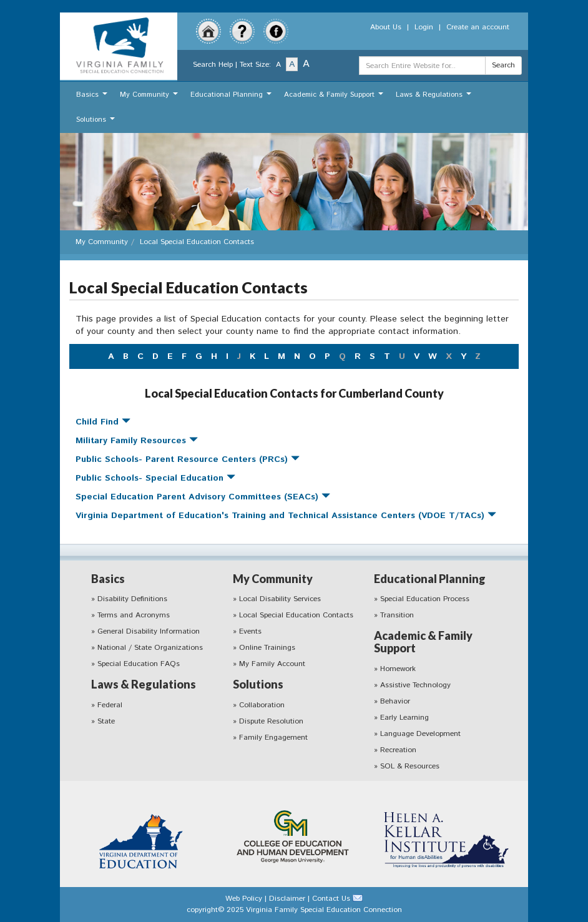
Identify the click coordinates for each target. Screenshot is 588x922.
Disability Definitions (132, 599)
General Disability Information (149, 631)
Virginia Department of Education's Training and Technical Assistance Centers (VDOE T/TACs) (286, 516)
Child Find (103, 422)
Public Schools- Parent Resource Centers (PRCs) (188, 459)
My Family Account (272, 664)
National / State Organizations (150, 648)
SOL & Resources (410, 766)
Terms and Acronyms (134, 615)
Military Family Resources (137, 441)
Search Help (213, 65)
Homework (398, 669)
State (106, 721)
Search (503, 65)
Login (424, 27)
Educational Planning (233, 98)
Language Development (420, 734)
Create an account (478, 27)
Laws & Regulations (435, 98)
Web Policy (244, 899)
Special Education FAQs (139, 664)
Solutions (97, 123)
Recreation (398, 750)
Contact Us (331, 899)
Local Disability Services (280, 599)
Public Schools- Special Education (155, 478)
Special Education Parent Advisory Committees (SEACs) (203, 497)
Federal (110, 705)
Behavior (395, 701)
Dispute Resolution (271, 721)
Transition (397, 615)
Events (250, 631)
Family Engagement (273, 738)
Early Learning (404, 718)
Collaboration (262, 705)
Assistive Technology (415, 685)
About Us (386, 27)
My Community (150, 98)
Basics (93, 98)
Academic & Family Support (335, 98)
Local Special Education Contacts (296, 615)
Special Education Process (425, 599)
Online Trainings (267, 648)
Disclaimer (287, 899)
